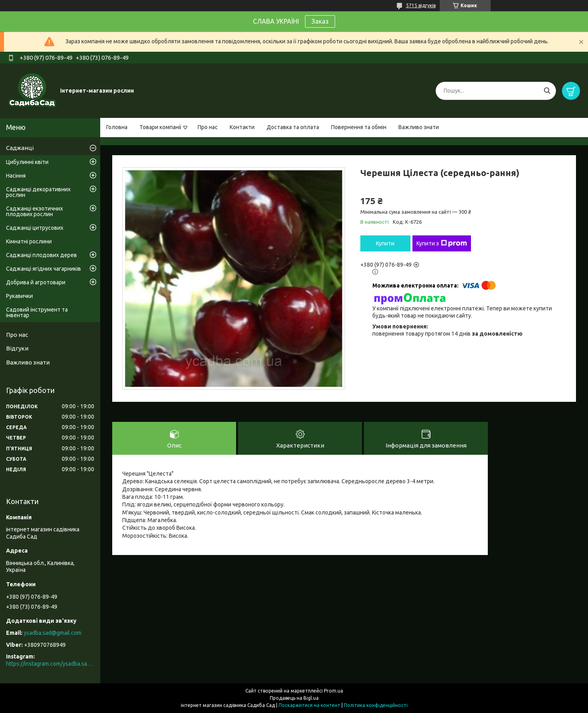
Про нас (208, 127)
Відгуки (17, 348)
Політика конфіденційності (376, 705)
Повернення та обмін (359, 127)
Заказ (320, 21)
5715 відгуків (421, 5)
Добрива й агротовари (36, 282)
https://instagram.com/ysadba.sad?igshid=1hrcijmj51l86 (50, 664)
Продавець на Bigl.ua (294, 698)
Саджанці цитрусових (35, 228)
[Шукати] (547, 91)
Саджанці (20, 148)
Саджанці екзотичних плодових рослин (34, 211)
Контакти (242, 127)
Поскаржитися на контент (309, 705)
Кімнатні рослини (29, 241)
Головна (117, 127)
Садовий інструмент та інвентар (37, 312)
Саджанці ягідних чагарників (43, 269)
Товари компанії (161, 127)
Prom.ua (333, 691)
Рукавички (19, 296)
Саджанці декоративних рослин (38, 192)
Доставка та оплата (293, 127)
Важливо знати (419, 127)
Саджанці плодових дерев (41, 255)
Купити (385, 243)
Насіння (16, 176)
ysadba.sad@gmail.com (53, 633)
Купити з (442, 243)
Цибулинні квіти (27, 162)
